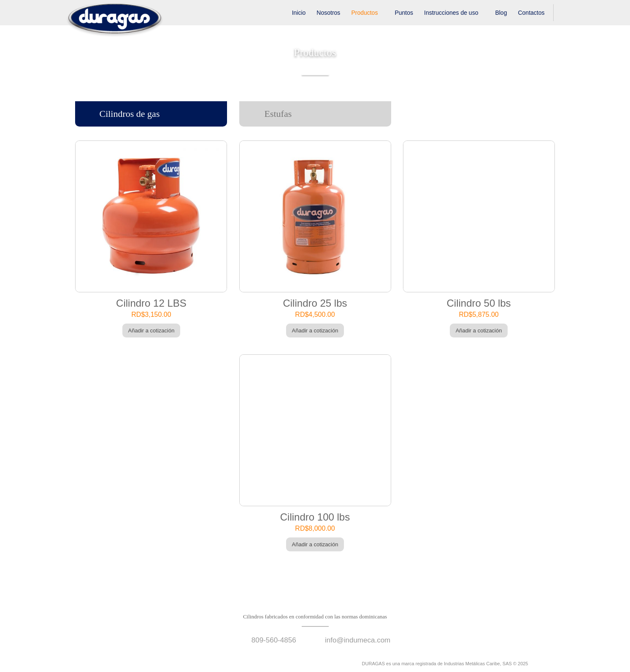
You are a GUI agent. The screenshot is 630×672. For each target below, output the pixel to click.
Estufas (278, 114)
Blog (501, 13)
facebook (77, 664)
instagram (91, 664)
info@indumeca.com (358, 640)
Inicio (299, 13)
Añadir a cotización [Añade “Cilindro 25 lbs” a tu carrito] (315, 331)
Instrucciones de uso (451, 13)
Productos (364, 13)
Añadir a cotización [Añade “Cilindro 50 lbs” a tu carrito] (479, 331)
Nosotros (328, 13)
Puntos (404, 13)
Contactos (531, 13)
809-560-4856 (274, 640)
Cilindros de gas (129, 114)
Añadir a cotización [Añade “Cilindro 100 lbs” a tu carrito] (315, 544)
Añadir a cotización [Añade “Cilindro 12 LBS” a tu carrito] (151, 331)
